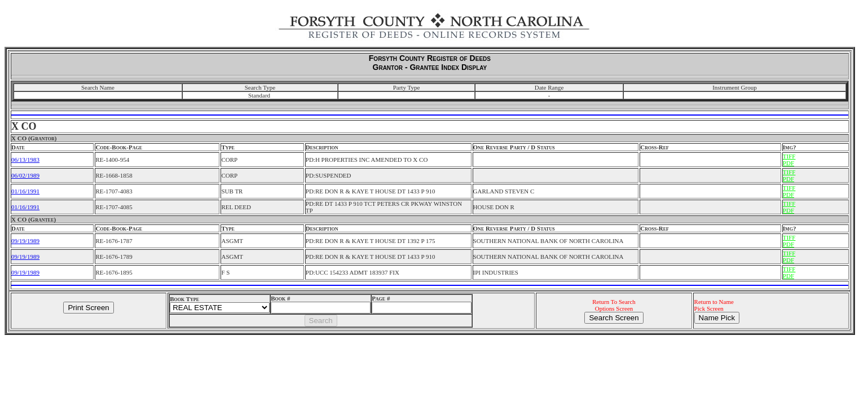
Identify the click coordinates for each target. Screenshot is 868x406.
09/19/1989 (25, 241)
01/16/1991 (25, 191)
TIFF (789, 156)
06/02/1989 (25, 175)
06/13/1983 (25, 160)
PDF (788, 163)
